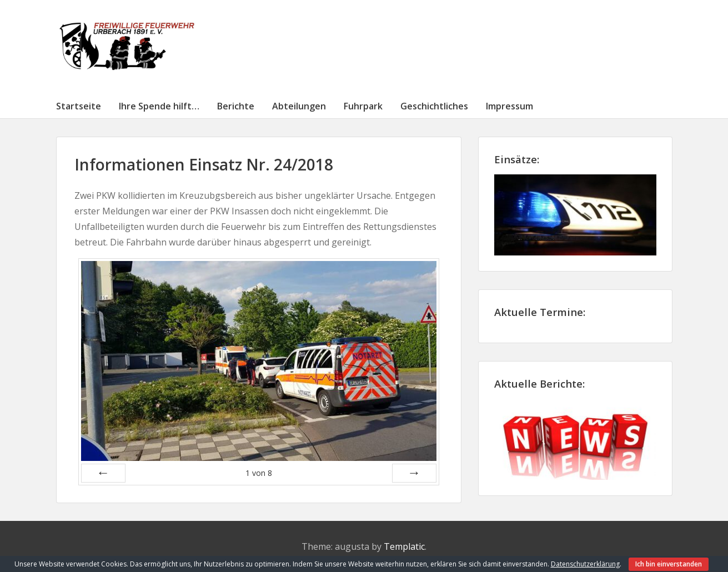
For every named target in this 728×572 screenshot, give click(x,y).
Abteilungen (299, 106)
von (259, 473)
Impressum (509, 106)
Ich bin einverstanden (669, 564)
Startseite (79, 106)
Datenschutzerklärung (585, 564)
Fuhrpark (363, 106)
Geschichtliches (434, 106)
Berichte (236, 106)
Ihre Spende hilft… (159, 106)
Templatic (404, 546)
